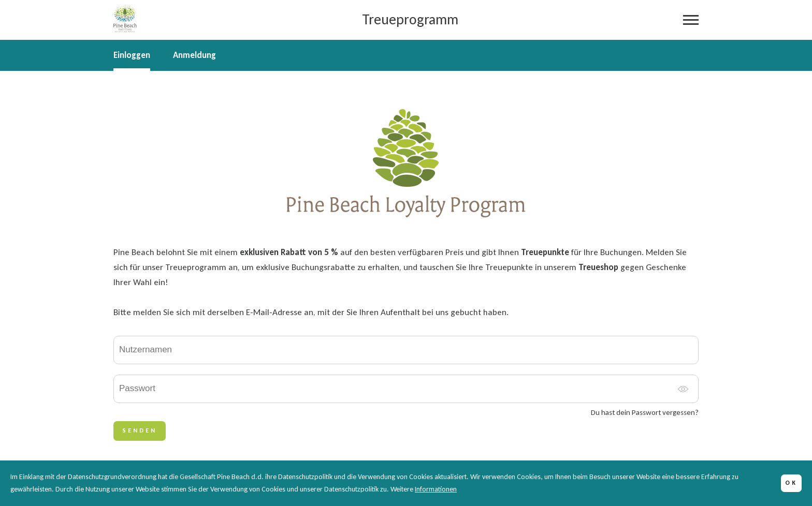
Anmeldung (194, 55)
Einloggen (132, 55)
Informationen (436, 489)
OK (791, 483)
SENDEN (140, 430)
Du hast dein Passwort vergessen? (645, 413)
